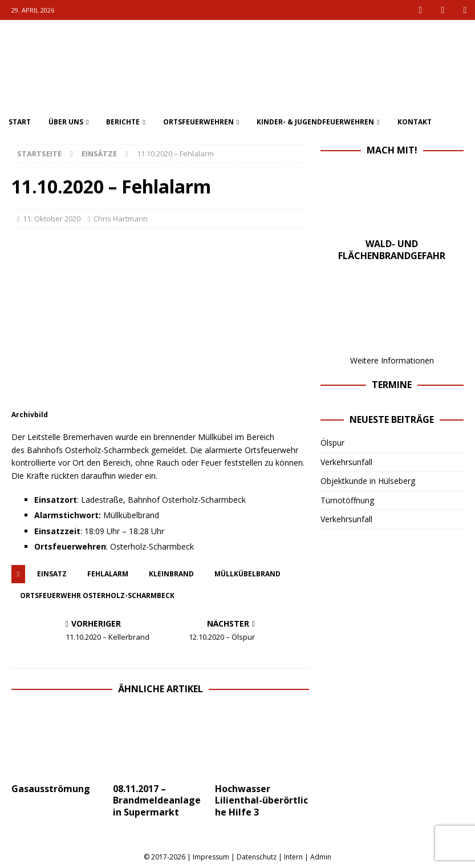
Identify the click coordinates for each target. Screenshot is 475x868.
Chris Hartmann (121, 219)
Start (20, 122)
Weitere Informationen (392, 360)
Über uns (66, 122)
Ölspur (332, 443)
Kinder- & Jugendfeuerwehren (315, 122)
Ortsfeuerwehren (198, 122)
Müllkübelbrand (247, 574)
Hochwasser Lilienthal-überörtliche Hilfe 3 (261, 801)
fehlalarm (108, 574)
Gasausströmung (51, 789)
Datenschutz (257, 857)
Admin (321, 857)
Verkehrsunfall (346, 462)
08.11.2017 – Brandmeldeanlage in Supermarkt (157, 801)
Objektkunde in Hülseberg (368, 481)
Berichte (123, 122)
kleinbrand (171, 574)
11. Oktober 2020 (52, 219)
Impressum (211, 857)
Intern (293, 857)
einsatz (52, 574)
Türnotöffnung (347, 500)
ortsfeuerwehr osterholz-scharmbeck (97, 596)
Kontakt (415, 122)
